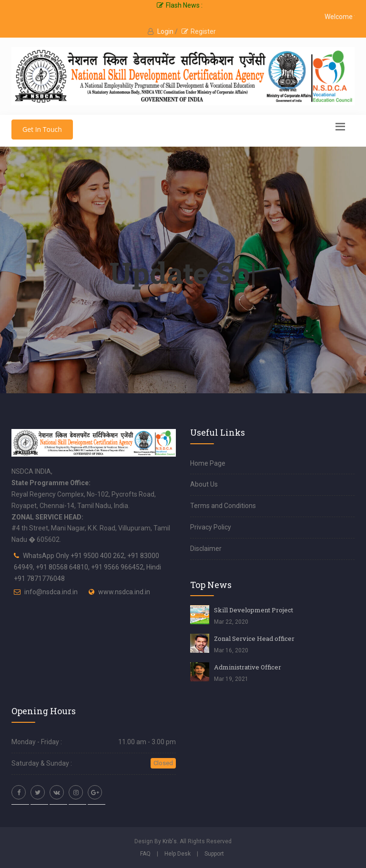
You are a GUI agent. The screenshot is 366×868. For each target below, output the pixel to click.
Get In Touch (42, 129)
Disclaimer (206, 549)
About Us (204, 484)
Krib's (170, 841)
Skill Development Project (254, 610)
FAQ (145, 854)
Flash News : (180, 5)
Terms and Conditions (223, 506)
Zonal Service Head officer (254, 639)
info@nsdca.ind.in (51, 592)
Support (214, 854)
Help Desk (178, 854)
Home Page (208, 463)
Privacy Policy (211, 527)
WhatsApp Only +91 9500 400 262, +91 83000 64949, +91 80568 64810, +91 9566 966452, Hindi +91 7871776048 (87, 567)
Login (166, 31)
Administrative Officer (248, 667)
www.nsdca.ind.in (124, 592)
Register (199, 31)
